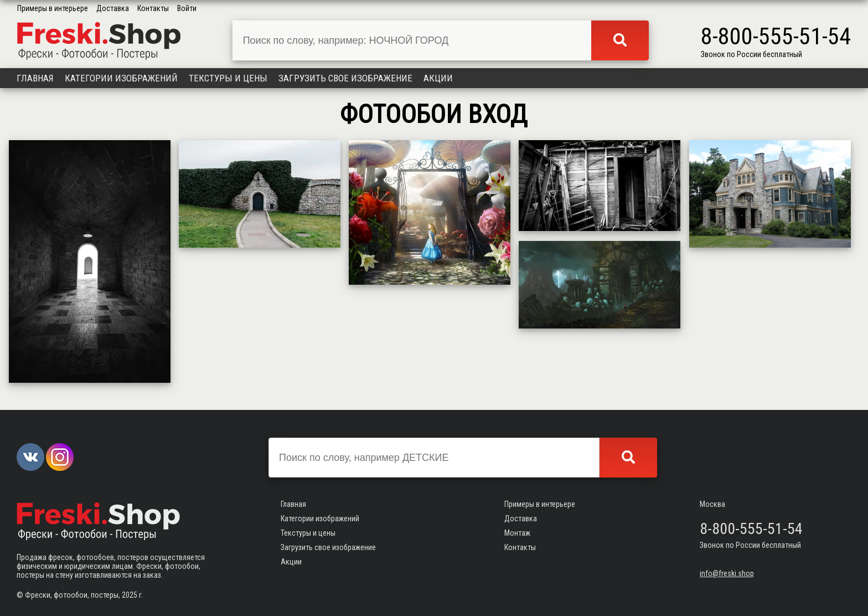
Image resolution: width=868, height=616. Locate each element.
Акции (438, 78)
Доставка (113, 8)
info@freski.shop (727, 573)
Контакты (153, 8)
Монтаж (517, 533)
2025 (130, 595)
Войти (187, 8)
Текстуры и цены (228, 78)
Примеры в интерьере (53, 8)
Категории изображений (121, 78)
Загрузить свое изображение (345, 78)
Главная (35, 78)
